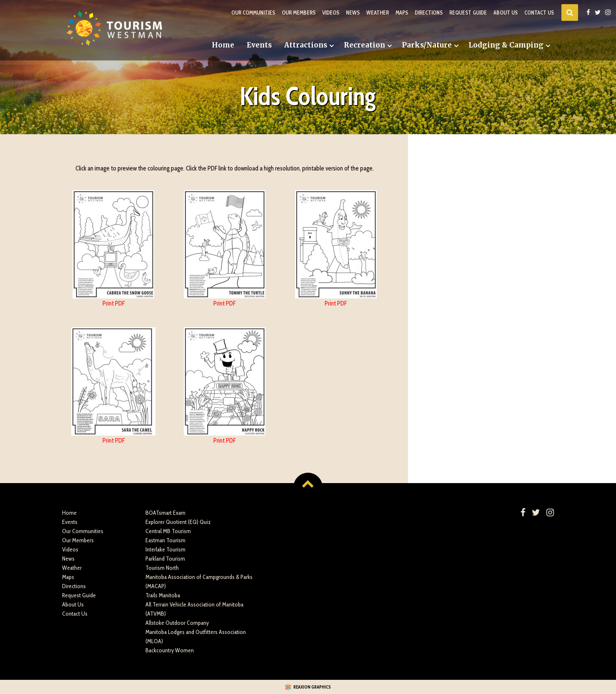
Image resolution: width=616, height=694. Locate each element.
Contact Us (539, 13)
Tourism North (162, 568)
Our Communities (253, 13)
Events (259, 45)
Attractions (306, 45)
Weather (378, 13)
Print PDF (114, 303)
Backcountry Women (170, 650)
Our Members (299, 13)
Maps (402, 13)
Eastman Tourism (165, 540)
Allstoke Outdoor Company (177, 623)
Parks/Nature (427, 45)
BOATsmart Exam (165, 513)
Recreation (364, 45)
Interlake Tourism (165, 549)
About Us (506, 13)
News (353, 13)
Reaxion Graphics (312, 687)
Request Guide (468, 13)
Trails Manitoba (163, 595)
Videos (331, 13)
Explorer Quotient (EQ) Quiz (178, 522)
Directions (429, 13)
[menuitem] (223, 45)
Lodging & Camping (506, 45)
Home (223, 45)
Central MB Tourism (168, 531)
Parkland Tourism (165, 559)
